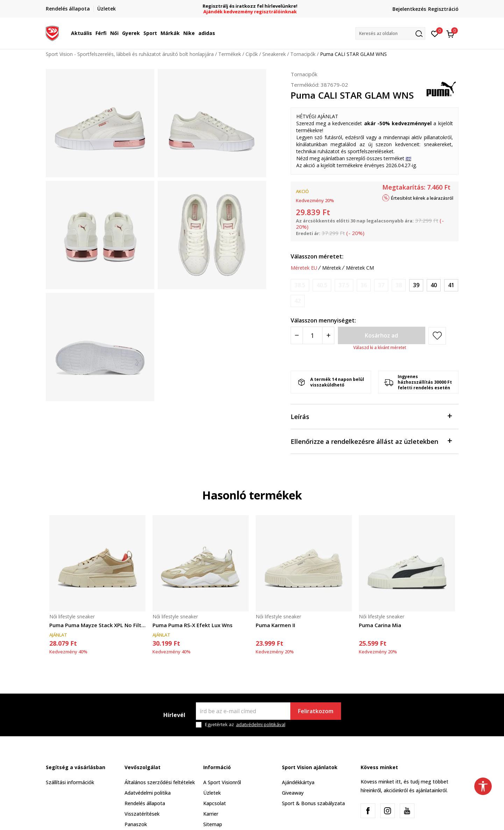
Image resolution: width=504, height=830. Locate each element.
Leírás (371, 416)
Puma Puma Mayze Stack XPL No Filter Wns (97, 625)
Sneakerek (274, 54)
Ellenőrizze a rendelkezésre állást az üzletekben (371, 441)
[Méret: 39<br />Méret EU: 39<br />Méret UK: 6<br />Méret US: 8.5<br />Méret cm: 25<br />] (416, 285)
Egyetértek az (245, 725)
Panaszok (136, 824)
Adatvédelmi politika (148, 793)
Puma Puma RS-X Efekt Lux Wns (193, 625)
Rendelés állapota (145, 803)
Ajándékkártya (298, 782)
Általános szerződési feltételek (160, 782)
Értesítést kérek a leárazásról (422, 198)
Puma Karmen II (275, 625)
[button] (390, 33)
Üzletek (212, 793)
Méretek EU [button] (304, 268)
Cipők (252, 54)
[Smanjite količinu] (297, 335)
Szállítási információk (70, 782)
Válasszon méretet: (317, 256)
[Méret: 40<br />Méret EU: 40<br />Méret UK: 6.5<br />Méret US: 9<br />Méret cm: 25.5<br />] (434, 285)
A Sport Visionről (222, 782)
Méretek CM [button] (360, 268)
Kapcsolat (215, 803)
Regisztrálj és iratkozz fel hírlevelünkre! (252, 6)
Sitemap (213, 824)
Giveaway (293, 793)
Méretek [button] (332, 268)
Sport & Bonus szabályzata (313, 803)
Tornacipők (303, 54)
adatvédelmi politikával (261, 724)
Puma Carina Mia (380, 625)
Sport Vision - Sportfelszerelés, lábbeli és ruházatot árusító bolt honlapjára (130, 54)
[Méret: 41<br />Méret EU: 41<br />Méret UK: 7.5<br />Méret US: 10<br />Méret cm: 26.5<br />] (451, 285)
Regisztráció (443, 9)
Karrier (211, 814)
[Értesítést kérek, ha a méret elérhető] (300, 285)
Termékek (230, 54)
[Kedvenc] (435, 33)
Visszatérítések (142, 814)
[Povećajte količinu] (328, 335)
